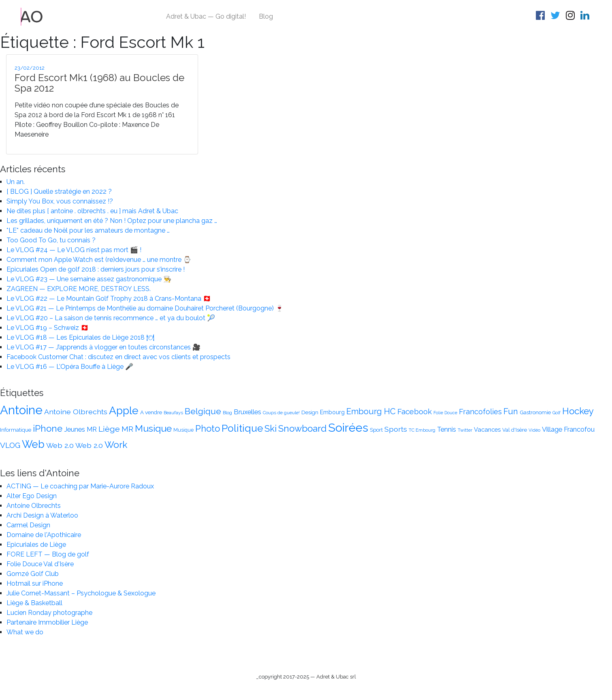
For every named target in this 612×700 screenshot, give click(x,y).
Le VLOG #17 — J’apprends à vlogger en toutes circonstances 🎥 (103, 347)
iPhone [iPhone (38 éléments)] (48, 428)
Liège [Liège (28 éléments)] (109, 429)
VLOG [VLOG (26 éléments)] (10, 445)
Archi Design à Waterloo (42, 515)
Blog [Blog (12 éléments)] (227, 413)
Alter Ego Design (32, 496)
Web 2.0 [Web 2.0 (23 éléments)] (60, 445)
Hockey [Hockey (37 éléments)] (578, 411)
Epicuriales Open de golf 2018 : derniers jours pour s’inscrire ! (96, 269)
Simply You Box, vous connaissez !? (60, 201)
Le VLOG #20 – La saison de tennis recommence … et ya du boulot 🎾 (111, 318)
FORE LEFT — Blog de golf (48, 554)
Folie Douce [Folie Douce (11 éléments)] (445, 413)
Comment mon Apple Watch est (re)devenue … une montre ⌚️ (99, 260)
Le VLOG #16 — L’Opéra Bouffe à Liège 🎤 (70, 367)
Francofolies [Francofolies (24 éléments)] (480, 412)
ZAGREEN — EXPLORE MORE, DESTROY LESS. (79, 289)
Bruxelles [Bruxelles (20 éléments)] (247, 412)
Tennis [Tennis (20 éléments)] (447, 429)
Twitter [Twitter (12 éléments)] (465, 430)
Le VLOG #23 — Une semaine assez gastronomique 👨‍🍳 (89, 279)
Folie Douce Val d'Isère (40, 564)
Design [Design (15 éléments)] (310, 412)
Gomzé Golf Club (33, 574)
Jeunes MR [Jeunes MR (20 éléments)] (80, 429)
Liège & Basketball (34, 603)
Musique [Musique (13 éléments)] (183, 430)
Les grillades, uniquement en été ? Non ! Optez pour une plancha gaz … (112, 221)
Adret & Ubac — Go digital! (206, 16)
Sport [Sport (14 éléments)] (376, 430)
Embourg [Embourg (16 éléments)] (332, 412)
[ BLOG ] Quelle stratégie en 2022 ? (59, 192)
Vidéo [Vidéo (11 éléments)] (534, 430)
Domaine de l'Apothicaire (44, 535)
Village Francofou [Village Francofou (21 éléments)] (568, 429)
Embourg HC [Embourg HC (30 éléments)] (371, 411)
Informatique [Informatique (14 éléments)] (16, 430)
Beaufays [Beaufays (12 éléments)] (173, 413)
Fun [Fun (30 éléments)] (511, 411)
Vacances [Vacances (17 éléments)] (487, 429)
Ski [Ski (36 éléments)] (271, 428)
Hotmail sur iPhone (35, 583)
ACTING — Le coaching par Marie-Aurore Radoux (80, 486)
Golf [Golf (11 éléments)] (557, 413)
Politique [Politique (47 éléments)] (242, 428)
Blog (266, 16)
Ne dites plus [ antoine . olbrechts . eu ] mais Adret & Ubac (92, 211)
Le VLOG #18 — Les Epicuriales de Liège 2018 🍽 (80, 337)
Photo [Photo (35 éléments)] (208, 428)
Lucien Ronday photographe (49, 613)
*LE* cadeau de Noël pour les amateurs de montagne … (88, 230)
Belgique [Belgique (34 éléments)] (203, 411)
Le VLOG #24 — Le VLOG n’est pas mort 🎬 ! (74, 250)
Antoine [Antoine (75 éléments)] (21, 410)
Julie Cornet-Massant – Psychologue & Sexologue (81, 593)
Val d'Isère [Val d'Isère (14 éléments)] (515, 430)
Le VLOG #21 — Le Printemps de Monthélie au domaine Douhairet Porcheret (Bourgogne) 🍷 (145, 308)
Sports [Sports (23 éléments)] (396, 429)
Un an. (16, 182)
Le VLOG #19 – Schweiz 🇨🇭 (48, 328)
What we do (25, 632)
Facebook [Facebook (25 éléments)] (415, 412)
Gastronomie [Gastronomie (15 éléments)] (535, 412)
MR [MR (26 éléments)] (127, 429)
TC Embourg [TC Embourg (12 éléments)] (422, 430)
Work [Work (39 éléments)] (116, 445)
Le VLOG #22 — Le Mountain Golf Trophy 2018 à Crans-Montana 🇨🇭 (109, 299)
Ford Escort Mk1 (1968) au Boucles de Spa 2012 (99, 83)
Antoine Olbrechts (34, 506)
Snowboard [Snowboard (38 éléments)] (302, 428)
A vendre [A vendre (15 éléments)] (151, 412)
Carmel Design (28, 525)
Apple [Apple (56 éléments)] (124, 410)
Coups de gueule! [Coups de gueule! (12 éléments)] (281, 413)
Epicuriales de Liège (36, 545)
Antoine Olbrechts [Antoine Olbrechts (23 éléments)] (76, 412)
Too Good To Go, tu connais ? (51, 240)
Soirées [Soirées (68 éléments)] (348, 428)
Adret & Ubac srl (336, 677)
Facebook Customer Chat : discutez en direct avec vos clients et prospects (118, 357)
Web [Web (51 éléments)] (33, 444)
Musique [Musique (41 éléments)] (153, 428)
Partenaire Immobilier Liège (47, 622)
